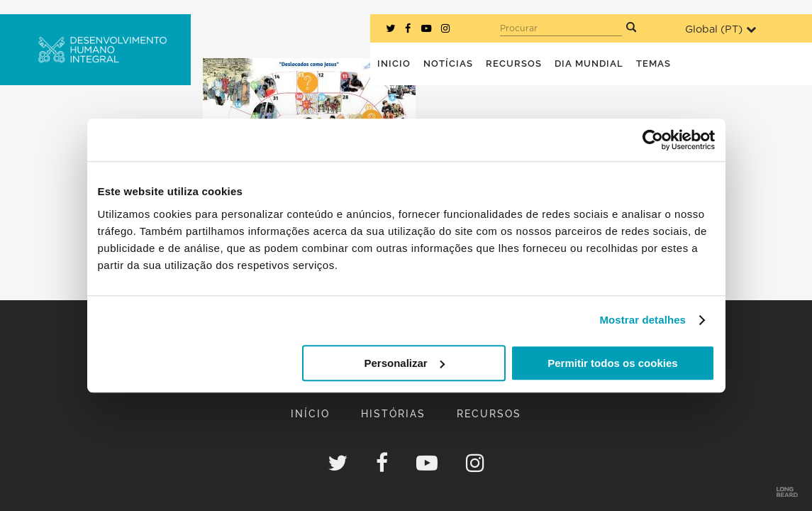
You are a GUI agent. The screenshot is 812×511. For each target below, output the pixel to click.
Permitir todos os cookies (612, 363)
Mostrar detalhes (643, 320)
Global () (721, 29)
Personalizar (405, 363)
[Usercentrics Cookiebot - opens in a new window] (653, 140)
